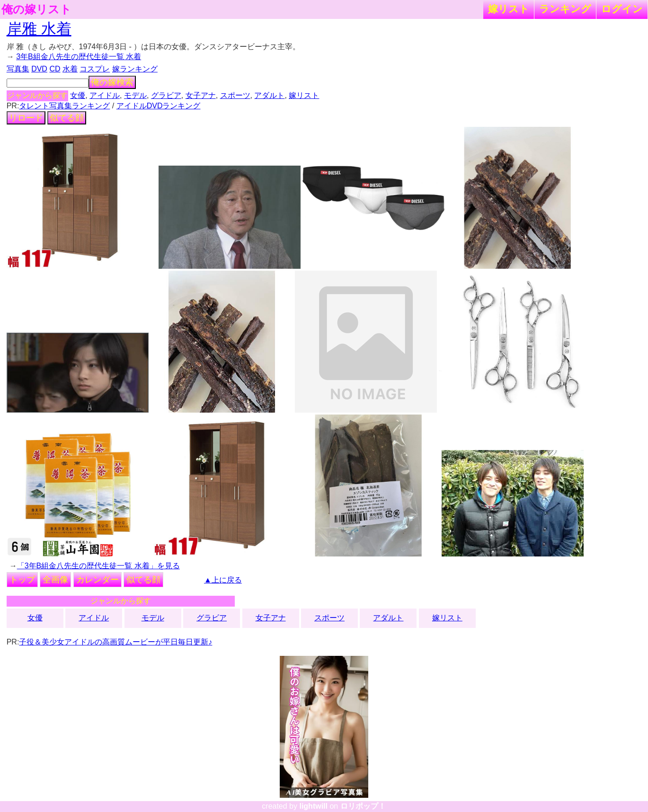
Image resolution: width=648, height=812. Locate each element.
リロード (26, 118)
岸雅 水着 (39, 29)
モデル (135, 95)
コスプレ (95, 69)
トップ (22, 580)
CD (55, 69)
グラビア (166, 95)
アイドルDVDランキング (159, 106)
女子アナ (201, 95)
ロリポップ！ (363, 806)
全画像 (55, 580)
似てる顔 (67, 118)
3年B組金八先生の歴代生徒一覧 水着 (79, 57)
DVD (39, 69)
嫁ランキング (135, 69)
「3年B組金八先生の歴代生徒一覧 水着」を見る (98, 566)
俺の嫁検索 (112, 82)
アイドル (105, 95)
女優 (78, 95)
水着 (70, 69)
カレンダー (98, 580)
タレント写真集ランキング (64, 106)
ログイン (622, 9)
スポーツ (235, 95)
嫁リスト (509, 9)
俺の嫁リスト (36, 9)
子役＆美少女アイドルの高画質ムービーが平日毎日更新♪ (115, 642)
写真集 (18, 69)
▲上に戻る (223, 580)
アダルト (269, 95)
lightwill (313, 806)
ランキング (565, 9)
